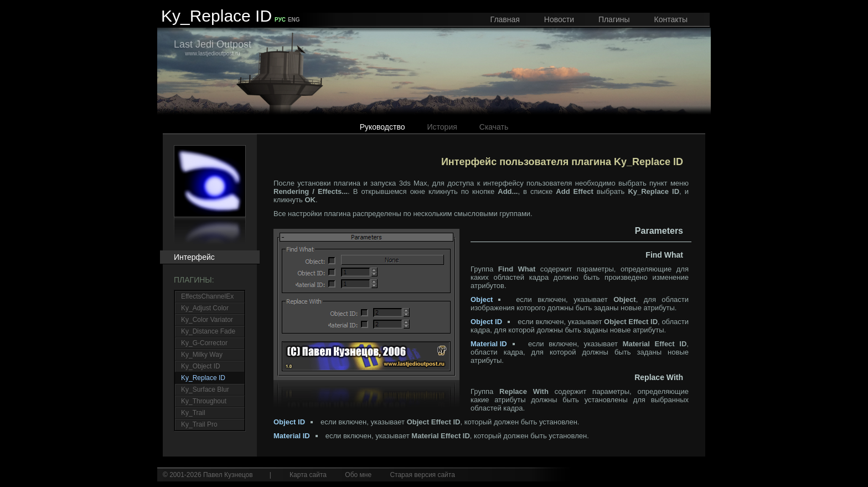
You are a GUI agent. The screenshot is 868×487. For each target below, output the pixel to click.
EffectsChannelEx (207, 296)
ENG (294, 20)
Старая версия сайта (422, 475)
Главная (505, 19)
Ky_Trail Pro (199, 424)
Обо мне (358, 475)
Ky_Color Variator (207, 320)
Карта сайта (308, 475)
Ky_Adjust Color (205, 308)
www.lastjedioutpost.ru (213, 48)
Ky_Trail (193, 413)
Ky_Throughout (204, 401)
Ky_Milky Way (202, 355)
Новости (559, 19)
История (442, 127)
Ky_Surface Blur (205, 389)
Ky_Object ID (201, 366)
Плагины (614, 19)
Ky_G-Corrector (204, 343)
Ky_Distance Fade (208, 331)
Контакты (671, 19)
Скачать (494, 127)
